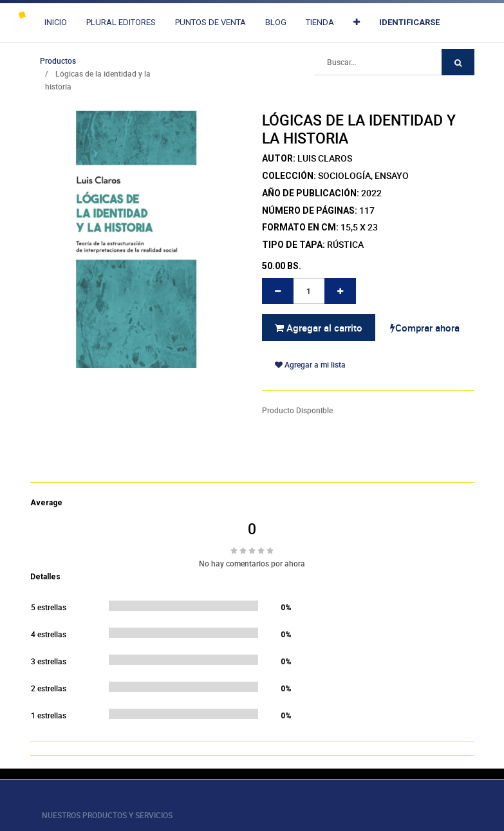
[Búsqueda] (458, 62)
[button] (357, 23)
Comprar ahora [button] (425, 328)
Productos (58, 61)
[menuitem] (56, 23)
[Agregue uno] (340, 291)
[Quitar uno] (278, 291)
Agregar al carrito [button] (319, 328)
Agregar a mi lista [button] (310, 364)
